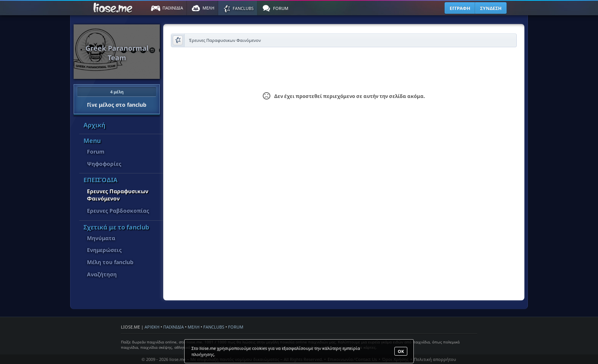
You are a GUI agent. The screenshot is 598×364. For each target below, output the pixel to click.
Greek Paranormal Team (117, 53)
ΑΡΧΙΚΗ (152, 327)
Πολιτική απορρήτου (435, 359)
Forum (96, 152)
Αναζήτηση (102, 274)
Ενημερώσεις (104, 250)
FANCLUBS (214, 327)
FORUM (236, 327)
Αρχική (94, 125)
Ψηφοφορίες (104, 164)
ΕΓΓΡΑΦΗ (460, 8)
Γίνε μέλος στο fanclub (117, 98)
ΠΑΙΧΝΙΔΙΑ (174, 327)
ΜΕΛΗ (194, 327)
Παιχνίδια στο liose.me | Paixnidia (114, 8)
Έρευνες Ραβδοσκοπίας (118, 211)
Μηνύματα (101, 238)
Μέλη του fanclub (110, 262)
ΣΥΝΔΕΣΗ (491, 8)
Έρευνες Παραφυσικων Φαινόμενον (118, 195)
